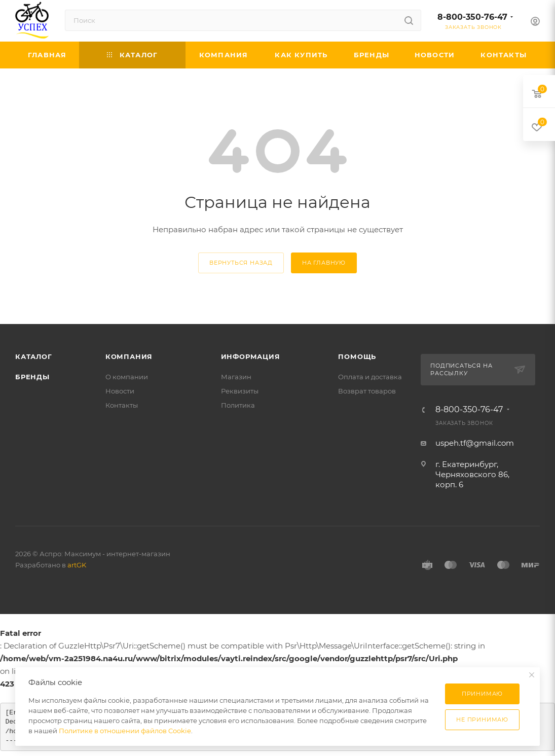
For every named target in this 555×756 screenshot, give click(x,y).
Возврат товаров (367, 391)
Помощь (357, 356)
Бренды (32, 377)
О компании (127, 377)
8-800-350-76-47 (472, 17)
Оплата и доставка (370, 377)
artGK (77, 565)
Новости (120, 391)
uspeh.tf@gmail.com (475, 443)
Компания (129, 356)
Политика (238, 405)
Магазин (236, 377)
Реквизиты (240, 391)
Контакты (122, 405)
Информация (251, 356)
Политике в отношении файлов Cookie (125, 731)
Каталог (34, 356)
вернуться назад (241, 263)
